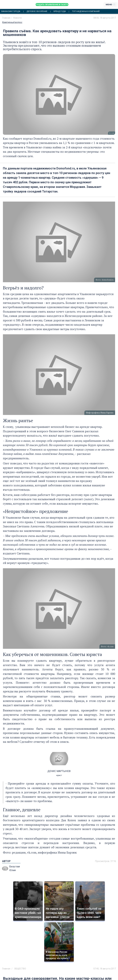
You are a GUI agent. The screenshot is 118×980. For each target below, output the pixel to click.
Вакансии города (11, 11)
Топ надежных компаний (86, 11)
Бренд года (60, 11)
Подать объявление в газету (52, 5)
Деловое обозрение (37, 11)
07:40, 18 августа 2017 (105, 969)
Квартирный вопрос (12, 22)
